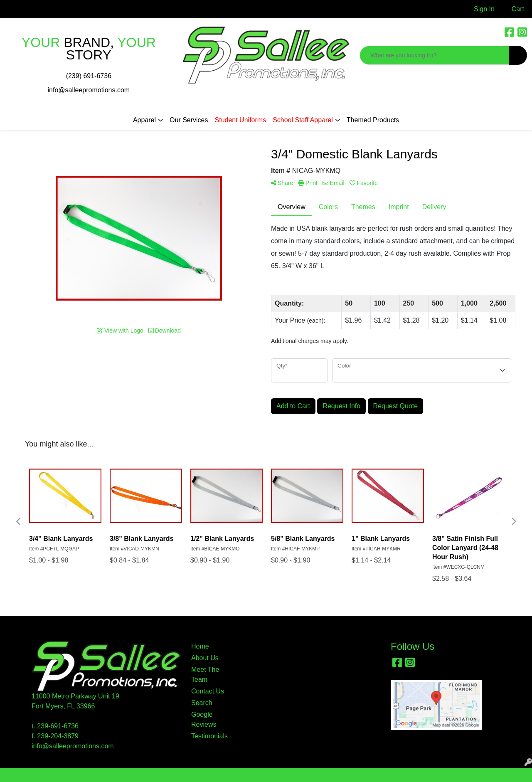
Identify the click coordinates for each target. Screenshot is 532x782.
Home (200, 646)
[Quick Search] (435, 55)
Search (202, 703)
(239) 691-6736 (89, 76)
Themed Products (373, 120)
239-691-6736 (58, 726)
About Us (205, 658)
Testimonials (209, 736)
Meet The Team (205, 675)
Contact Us (208, 691)
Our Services (189, 120)
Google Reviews (204, 719)
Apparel (144, 120)
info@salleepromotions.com (89, 90)
